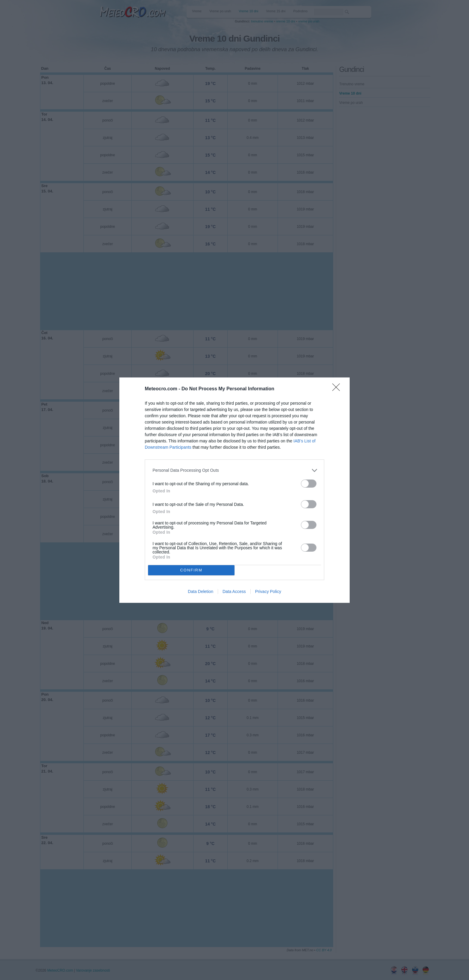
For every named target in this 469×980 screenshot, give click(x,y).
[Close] (338, 389)
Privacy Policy (268, 591)
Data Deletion (201, 591)
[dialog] (234, 490)
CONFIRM (191, 570)
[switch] (309, 484)
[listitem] (234, 470)
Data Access (234, 591)
